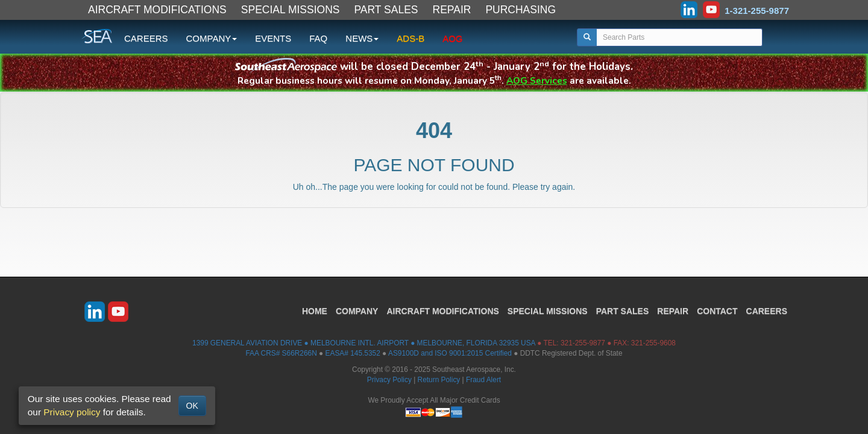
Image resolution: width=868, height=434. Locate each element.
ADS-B (410, 38)
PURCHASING (520, 10)
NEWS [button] (362, 38)
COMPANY (357, 311)
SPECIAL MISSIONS (291, 10)
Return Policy (439, 380)
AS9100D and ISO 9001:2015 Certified (450, 353)
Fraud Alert (483, 380)
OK (192, 406)
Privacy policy (72, 412)
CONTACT (717, 311)
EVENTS (273, 38)
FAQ (318, 38)
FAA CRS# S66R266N (281, 353)
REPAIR (452, 10)
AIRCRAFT (442, 311)
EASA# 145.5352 (353, 353)
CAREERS (146, 38)
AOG (452, 38)
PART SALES (386, 10)
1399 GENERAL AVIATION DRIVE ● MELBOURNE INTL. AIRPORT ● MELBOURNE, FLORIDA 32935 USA (364, 343)
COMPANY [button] (212, 38)
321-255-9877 (583, 343)
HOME (315, 311)
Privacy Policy (389, 380)
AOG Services (537, 80)
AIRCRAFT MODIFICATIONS (157, 10)
